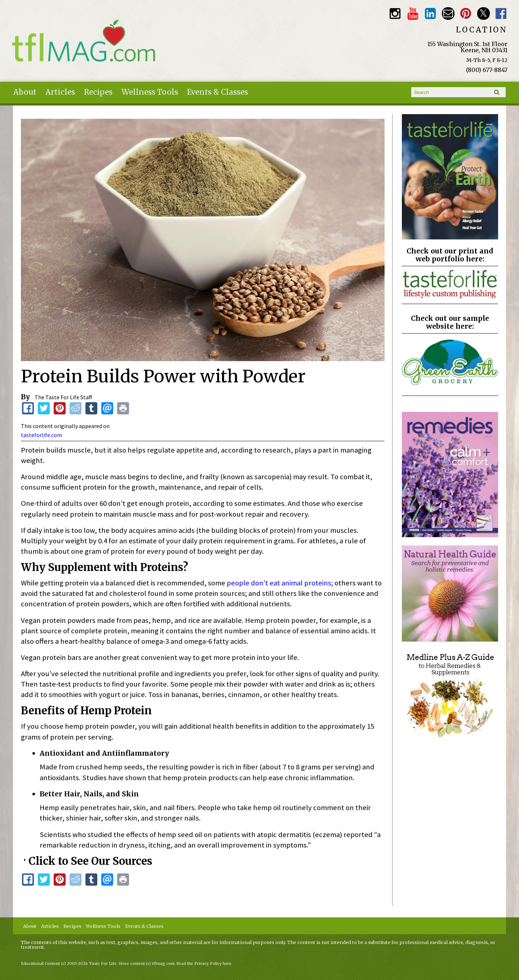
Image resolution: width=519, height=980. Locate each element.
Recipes (98, 92)
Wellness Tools (150, 92)
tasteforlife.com (41, 435)
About (25, 92)
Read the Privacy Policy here (204, 964)
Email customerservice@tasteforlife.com (448, 14)
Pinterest (466, 14)
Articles (60, 92)
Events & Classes (218, 92)
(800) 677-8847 (487, 70)
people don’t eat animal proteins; (280, 583)
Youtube (412, 14)
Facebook (501, 14)
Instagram (395, 14)
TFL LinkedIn (430, 14)
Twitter (483, 14)
